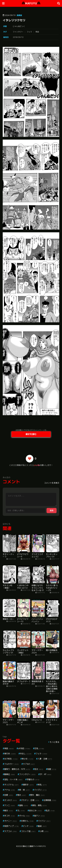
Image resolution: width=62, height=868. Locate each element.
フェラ (29, 32)
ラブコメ (11, 831)
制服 (52, 769)
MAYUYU (31, 3)
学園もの (33, 779)
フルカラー (11, 764)
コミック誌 (28, 831)
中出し (26, 754)
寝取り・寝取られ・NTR (17, 769)
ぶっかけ (11, 800)
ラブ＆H (29, 764)
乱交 (50, 810)
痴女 (9, 810)
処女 (39, 769)
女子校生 (11, 759)
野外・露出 (38, 795)
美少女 (28, 759)
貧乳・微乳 (39, 805)
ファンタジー (18, 32)
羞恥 (24, 805)
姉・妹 (24, 790)
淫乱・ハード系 (13, 779)
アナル (10, 790)
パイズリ (40, 790)
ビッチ (28, 826)
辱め (22, 795)
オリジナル (11, 785)
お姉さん (27, 821)
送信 (52, 510)
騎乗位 (10, 774)
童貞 (42, 826)
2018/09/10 (18, 37)
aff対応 (24, 748)
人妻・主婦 (45, 759)
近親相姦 (50, 800)
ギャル (24, 816)
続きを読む (31, 434)
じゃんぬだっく (19, 26)
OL (21, 810)
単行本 (10, 754)
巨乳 (39, 748)
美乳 (42, 785)
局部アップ (11, 826)
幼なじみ (35, 810)
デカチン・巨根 (30, 800)
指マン (39, 816)
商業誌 (19, 15)
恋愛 (9, 795)
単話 (37, 32)
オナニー (11, 821)
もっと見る (55, 742)
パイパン (44, 821)
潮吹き (28, 785)
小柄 (44, 831)
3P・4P (46, 774)
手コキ (10, 816)
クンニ (10, 805)
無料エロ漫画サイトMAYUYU (34, 846)
